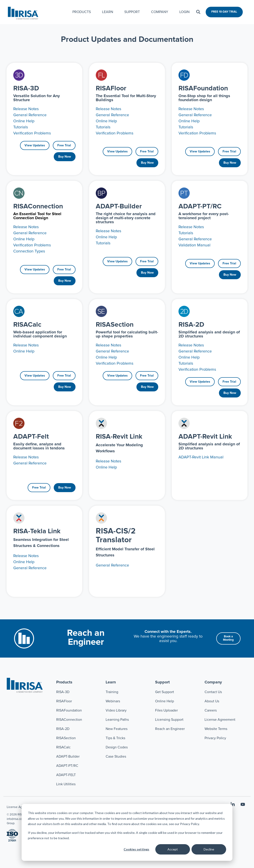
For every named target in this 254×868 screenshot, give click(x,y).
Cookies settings (136, 849)
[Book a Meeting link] (228, 662)
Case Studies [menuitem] (116, 756)
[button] (233, 805)
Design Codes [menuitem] (117, 747)
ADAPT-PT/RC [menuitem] (67, 766)
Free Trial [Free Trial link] (64, 145)
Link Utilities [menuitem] (66, 784)
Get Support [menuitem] (165, 692)
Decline (209, 849)
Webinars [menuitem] (113, 701)
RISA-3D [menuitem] (63, 692)
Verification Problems (32, 133)
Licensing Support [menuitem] (169, 720)
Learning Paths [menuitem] (117, 720)
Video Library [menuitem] (116, 710)
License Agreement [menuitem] (220, 720)
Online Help (24, 121)
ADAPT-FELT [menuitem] (66, 775)
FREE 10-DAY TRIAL (224, 12)
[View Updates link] (35, 145)
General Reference (30, 115)
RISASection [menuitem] (66, 738)
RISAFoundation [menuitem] (69, 710)
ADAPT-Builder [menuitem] (68, 756)
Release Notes (26, 109)
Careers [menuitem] (211, 710)
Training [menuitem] (112, 692)
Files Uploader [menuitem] (166, 710)
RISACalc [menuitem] (63, 747)
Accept (173, 849)
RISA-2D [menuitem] (63, 729)
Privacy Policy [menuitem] (215, 738)
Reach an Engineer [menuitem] (170, 729)
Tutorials (21, 127)
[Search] (198, 12)
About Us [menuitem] (212, 701)
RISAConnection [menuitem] (70, 720)
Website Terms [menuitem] (216, 729)
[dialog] (127, 832)
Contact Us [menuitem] (213, 692)
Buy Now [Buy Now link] (65, 157)
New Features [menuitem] (117, 729)
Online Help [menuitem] (165, 701)
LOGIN (184, 12)
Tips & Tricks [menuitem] (115, 738)
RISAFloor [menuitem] (64, 701)
